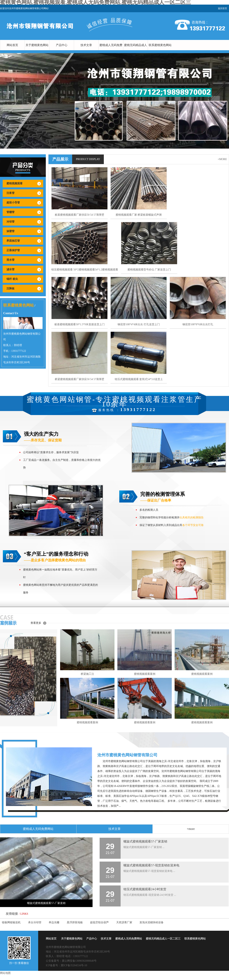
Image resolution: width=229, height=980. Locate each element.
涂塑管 (10, 231)
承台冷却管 (35, 922)
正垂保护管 (13, 250)
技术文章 (86, 45)
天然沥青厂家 (124, 922)
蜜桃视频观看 (15, 183)
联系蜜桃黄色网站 (160, 45)
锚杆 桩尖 (12, 279)
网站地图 (5, 973)
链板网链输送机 (11, 922)
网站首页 (12, 45)
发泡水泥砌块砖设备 (152, 922)
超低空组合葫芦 (99, 922)
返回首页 (223, 8)
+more (222, 159)
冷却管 (10, 222)
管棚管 (10, 212)
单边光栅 (54, 922)
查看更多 (36, 623)
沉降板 (10, 288)
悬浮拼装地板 (75, 922)
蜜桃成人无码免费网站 (111, 50)
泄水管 (10, 260)
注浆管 (10, 193)
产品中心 (62, 45)
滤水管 (10, 269)
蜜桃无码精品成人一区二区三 (135, 50)
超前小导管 (13, 203)
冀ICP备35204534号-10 (74, 965)
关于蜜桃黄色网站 (37, 45)
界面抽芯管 (13, 241)
